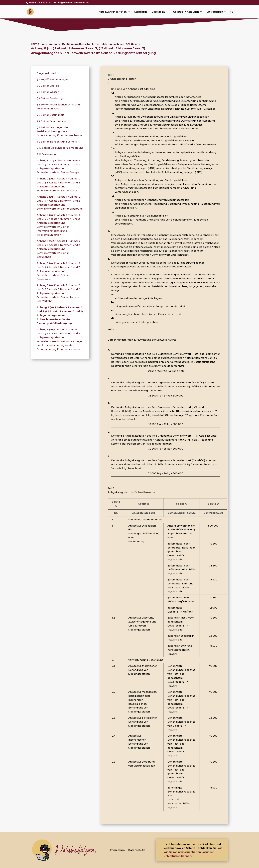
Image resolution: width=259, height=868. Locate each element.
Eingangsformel (46, 73)
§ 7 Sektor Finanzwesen (51, 121)
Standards (141, 12)
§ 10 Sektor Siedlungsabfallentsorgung (60, 148)
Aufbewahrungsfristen (113, 12)
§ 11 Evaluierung (46, 154)
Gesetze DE (158, 12)
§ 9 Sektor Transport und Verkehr (57, 142)
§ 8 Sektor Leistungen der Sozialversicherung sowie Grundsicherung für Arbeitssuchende (59, 131)
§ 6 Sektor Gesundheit (50, 115)
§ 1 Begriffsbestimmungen (53, 79)
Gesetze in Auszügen (186, 12)
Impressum (117, 850)
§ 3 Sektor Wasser (48, 92)
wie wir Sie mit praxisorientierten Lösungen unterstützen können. (193, 852)
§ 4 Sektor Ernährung (50, 98)
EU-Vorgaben (215, 12)
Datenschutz (137, 850)
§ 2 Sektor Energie (48, 86)
